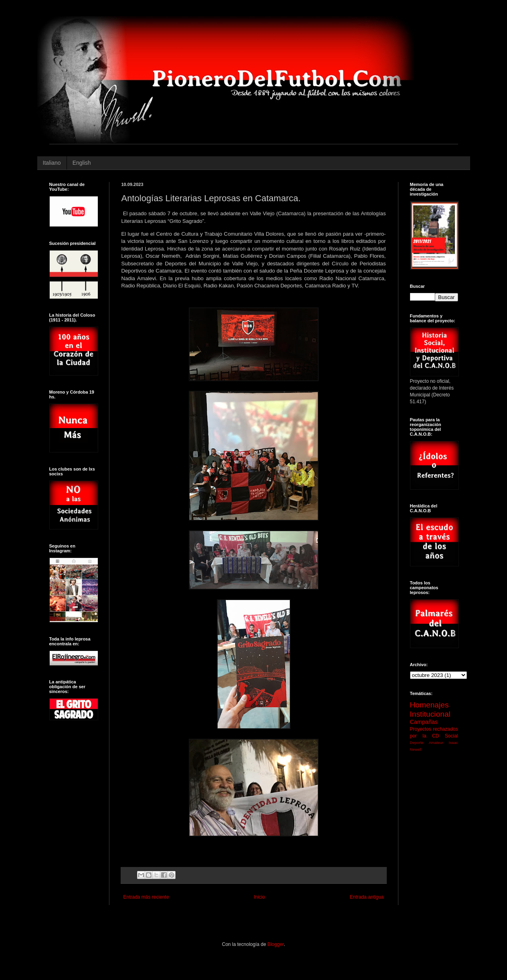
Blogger (276, 944)
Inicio (259, 897)
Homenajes (429, 705)
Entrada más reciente (146, 897)
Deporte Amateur (427, 743)
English (82, 163)
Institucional (430, 714)
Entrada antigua (367, 897)
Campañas (424, 722)
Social (451, 736)
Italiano (52, 163)
